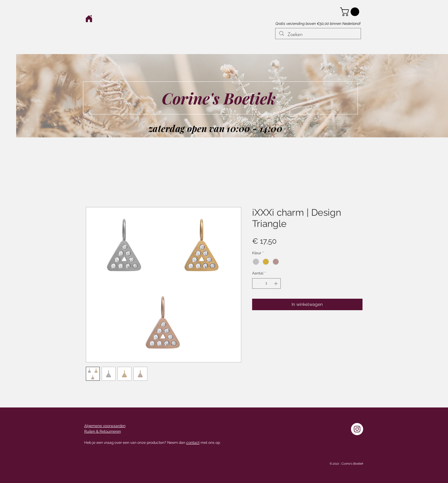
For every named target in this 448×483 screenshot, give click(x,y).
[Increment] (276, 283)
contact (193, 443)
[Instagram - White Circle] (357, 429)
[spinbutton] (266, 283)
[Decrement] (256, 283)
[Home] (89, 18)
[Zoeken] (318, 34)
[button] (351, 12)
